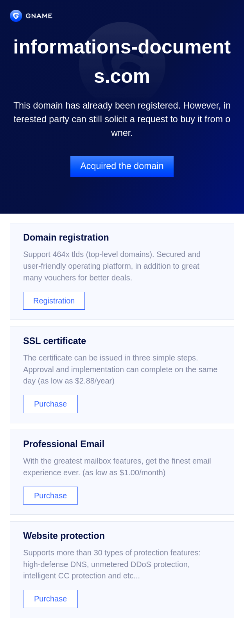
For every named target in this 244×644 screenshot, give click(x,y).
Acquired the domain (122, 166)
